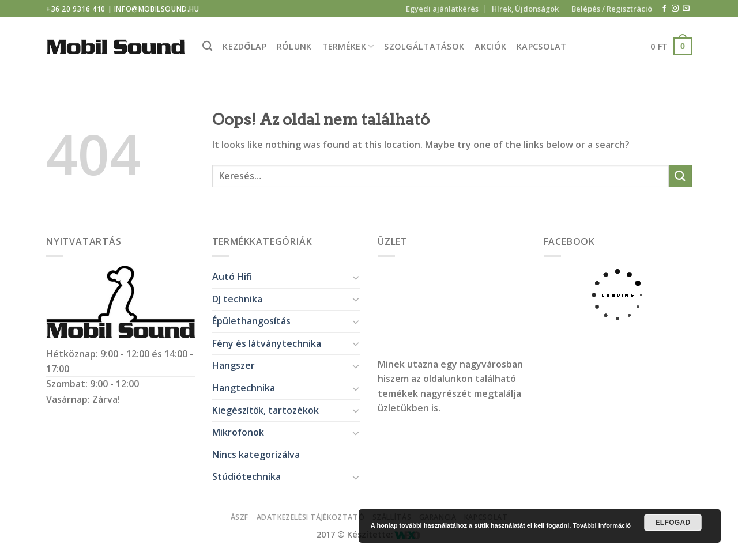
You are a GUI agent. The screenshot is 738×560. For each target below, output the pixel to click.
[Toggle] (356, 277)
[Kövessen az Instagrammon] (675, 9)
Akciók (490, 46)
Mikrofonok (238, 432)
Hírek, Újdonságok (525, 9)
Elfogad (673, 523)
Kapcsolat (542, 46)
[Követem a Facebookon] (664, 9)
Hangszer (234, 365)
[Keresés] (207, 46)
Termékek (348, 46)
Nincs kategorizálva (256, 455)
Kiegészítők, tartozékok (266, 410)
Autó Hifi (232, 277)
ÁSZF (240, 517)
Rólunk (294, 46)
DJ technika (237, 299)
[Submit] (680, 176)
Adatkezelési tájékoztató (311, 517)
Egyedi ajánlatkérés (442, 9)
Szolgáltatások (424, 46)
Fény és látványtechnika (267, 343)
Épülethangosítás (251, 321)
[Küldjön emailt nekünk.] (686, 9)
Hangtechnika (244, 388)
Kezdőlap (244, 46)
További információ (602, 525)
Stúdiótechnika (246, 476)
